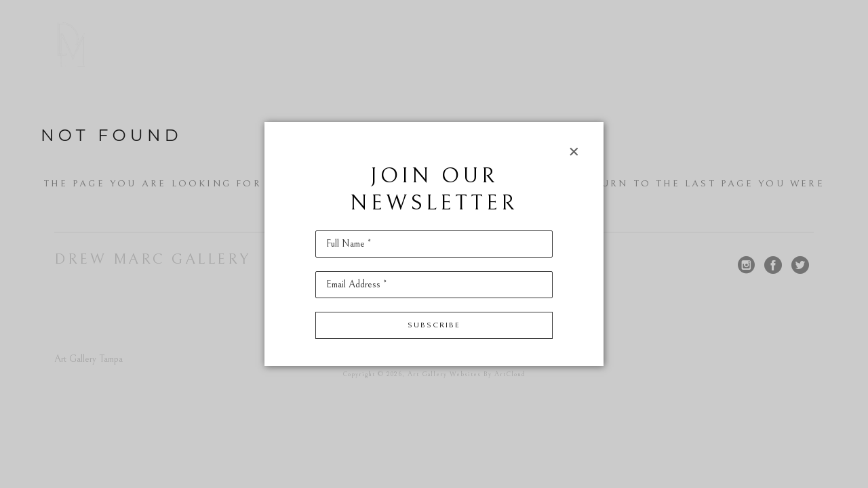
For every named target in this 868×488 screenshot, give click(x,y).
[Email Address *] (434, 285)
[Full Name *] (434, 244)
